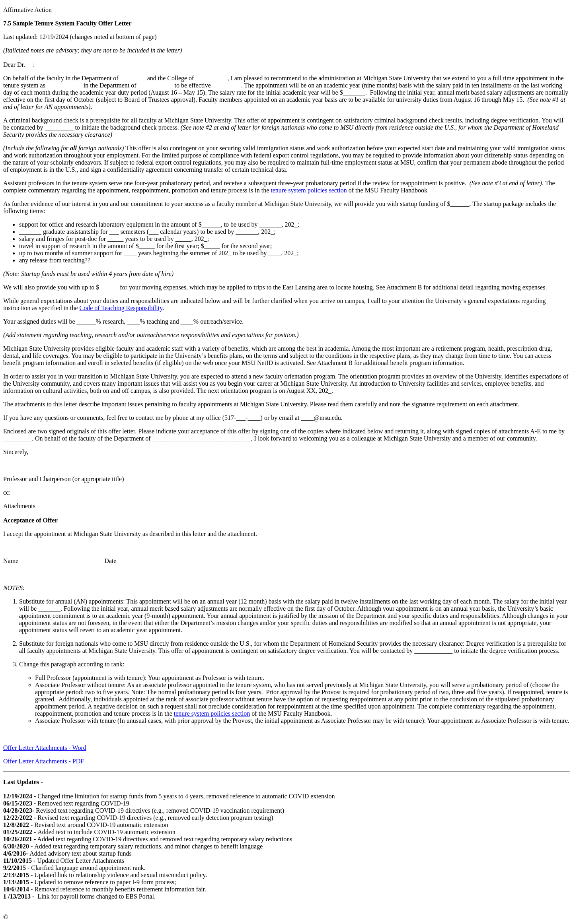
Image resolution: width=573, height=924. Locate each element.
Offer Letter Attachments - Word (45, 748)
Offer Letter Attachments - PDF (44, 761)
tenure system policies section (309, 190)
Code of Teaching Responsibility (121, 308)
